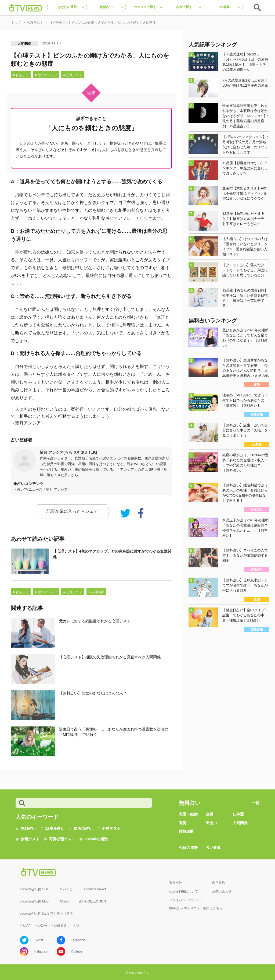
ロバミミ (66, 889)
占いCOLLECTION (92, 901)
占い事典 (213, 848)
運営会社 (176, 883)
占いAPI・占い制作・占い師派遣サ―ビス (50, 926)
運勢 (183, 823)
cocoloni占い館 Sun (34, 889)
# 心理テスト (73, 75)
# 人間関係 (96, 592)
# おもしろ (21, 75)
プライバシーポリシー (185, 900)
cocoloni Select (95, 889)
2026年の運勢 (96, 839)
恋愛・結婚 (188, 814)
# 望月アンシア (46, 75)
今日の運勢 (188, 848)
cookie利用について (184, 891)
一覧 (256, 803)
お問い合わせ (222, 891)
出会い (211, 823)
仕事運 (238, 814)
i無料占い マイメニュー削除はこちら (196, 908)
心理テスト (111, 828)
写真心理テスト (62, 839)
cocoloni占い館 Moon (35, 901)
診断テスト (30, 839)
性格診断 (186, 831)
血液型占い (83, 828)
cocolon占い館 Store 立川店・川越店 (46, 914)
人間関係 (24, 44)
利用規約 (219, 883)
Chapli (64, 901)
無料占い (28, 828)
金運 (209, 814)
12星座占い (55, 828)
